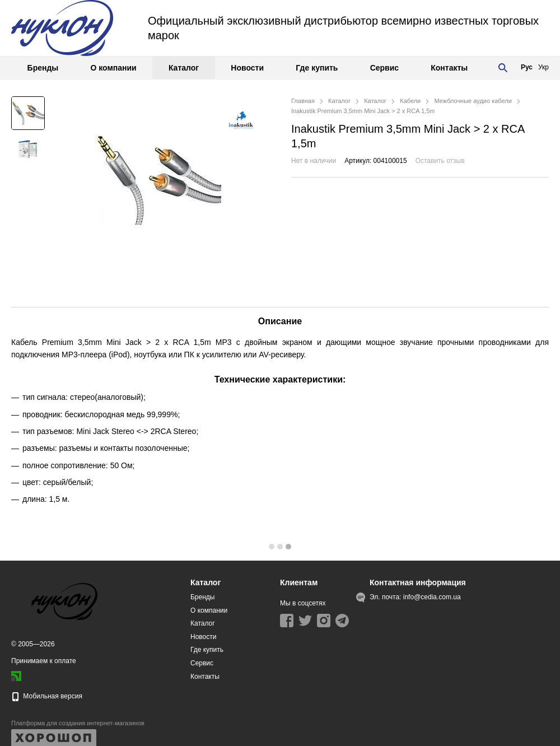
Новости (247, 68)
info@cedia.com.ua (432, 597)
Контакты (449, 68)
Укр (543, 67)
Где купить (317, 68)
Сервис (384, 68)
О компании (113, 68)
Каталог (184, 68)
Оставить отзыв (440, 161)
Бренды (43, 68)
